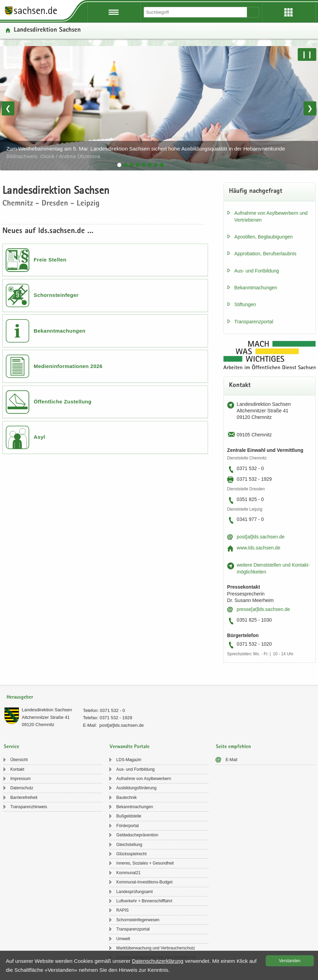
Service (12, 747)
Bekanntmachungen (60, 331)
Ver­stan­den (290, 961)
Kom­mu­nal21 (128, 873)
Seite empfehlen (233, 747)
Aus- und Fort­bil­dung (257, 271)
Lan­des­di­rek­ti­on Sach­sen (47, 710)
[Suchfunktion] (196, 12)
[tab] (119, 165)
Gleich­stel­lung (129, 845)
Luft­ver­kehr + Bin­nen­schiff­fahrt (144, 901)
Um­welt (123, 939)
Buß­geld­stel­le (129, 816)
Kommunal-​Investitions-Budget (144, 882)
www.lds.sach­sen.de (259, 548)
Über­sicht (19, 760)
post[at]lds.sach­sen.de (261, 537)
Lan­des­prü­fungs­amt (134, 892)
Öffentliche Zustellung (63, 402)
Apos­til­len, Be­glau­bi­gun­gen (264, 237)
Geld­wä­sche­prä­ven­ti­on (137, 835)
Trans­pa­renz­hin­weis (29, 807)
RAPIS (122, 910)
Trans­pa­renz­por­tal (254, 322)
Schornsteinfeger (56, 295)
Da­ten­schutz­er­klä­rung (158, 961)
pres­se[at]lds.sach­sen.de (264, 609)
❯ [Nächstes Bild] (310, 108)
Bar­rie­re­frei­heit (24, 798)
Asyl (40, 437)
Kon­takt (17, 769)
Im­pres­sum (20, 779)
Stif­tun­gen (245, 304)
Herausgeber (20, 697)
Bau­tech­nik (126, 798)
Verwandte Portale (130, 747)
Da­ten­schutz (22, 788)
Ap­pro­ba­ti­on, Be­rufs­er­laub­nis (266, 254)
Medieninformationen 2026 (68, 366)
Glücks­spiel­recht (131, 854)
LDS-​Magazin (129, 760)
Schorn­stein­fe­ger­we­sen (138, 920)
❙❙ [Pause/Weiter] (307, 54)
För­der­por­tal (127, 826)
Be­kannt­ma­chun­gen (256, 288)
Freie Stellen (50, 260)
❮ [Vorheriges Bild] (8, 108)
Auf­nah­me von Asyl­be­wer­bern (144, 779)
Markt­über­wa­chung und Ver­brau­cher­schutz (156, 948)
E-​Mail (231, 760)
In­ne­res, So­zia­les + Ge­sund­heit (145, 863)
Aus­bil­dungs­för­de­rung (136, 788)
